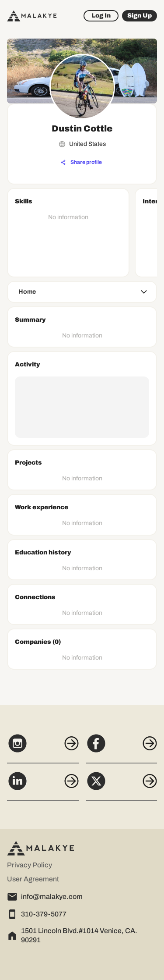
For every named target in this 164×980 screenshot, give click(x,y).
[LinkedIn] (43, 786)
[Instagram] (43, 748)
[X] (122, 786)
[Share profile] (81, 163)
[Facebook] (122, 748)
